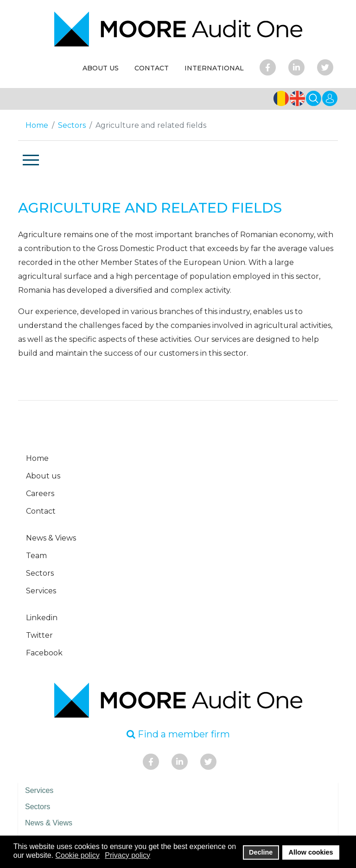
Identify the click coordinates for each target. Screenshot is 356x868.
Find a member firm (178, 734)
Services (41, 591)
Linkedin (42, 618)
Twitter (39, 635)
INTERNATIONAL (214, 68)
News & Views (51, 538)
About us (43, 476)
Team (36, 556)
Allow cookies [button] (311, 852)
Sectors (40, 573)
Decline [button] (261, 852)
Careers (40, 494)
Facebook (44, 653)
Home (37, 458)
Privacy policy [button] (127, 855)
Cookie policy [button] (78, 855)
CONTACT (152, 68)
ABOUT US (101, 68)
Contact (41, 511)
